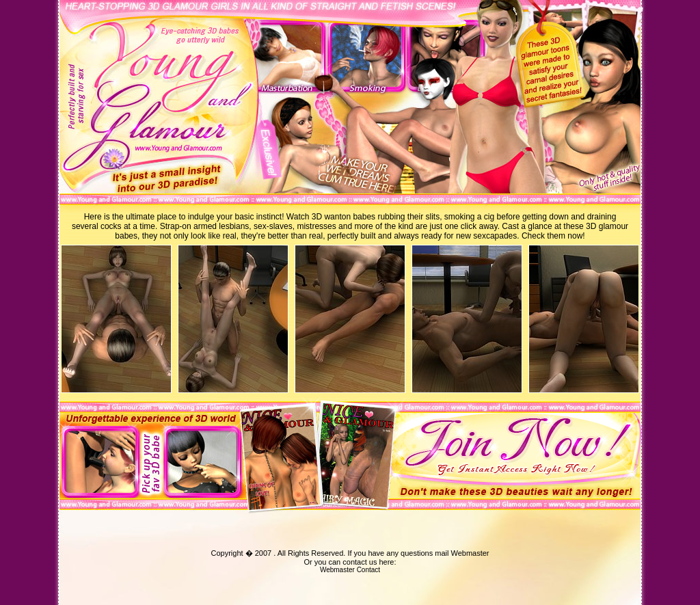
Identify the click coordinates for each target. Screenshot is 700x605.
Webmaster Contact (350, 570)
